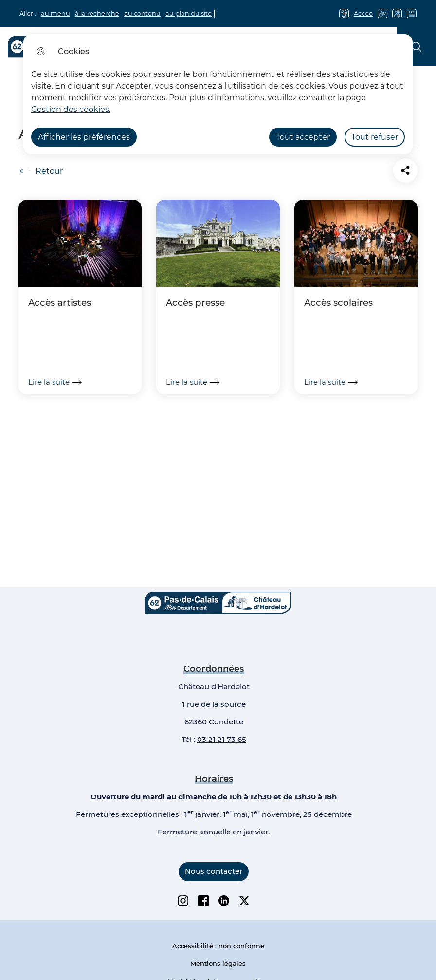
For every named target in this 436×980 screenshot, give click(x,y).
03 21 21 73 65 (222, 739)
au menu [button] (55, 13)
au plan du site (189, 13)
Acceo (363, 13)
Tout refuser (375, 137)
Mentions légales (218, 963)
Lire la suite (55, 382)
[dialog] (218, 94)
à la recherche (97, 13)
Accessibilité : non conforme (218, 946)
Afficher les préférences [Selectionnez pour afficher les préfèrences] (84, 137)
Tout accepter (303, 137)
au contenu (142, 13)
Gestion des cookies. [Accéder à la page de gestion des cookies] (71, 109)
